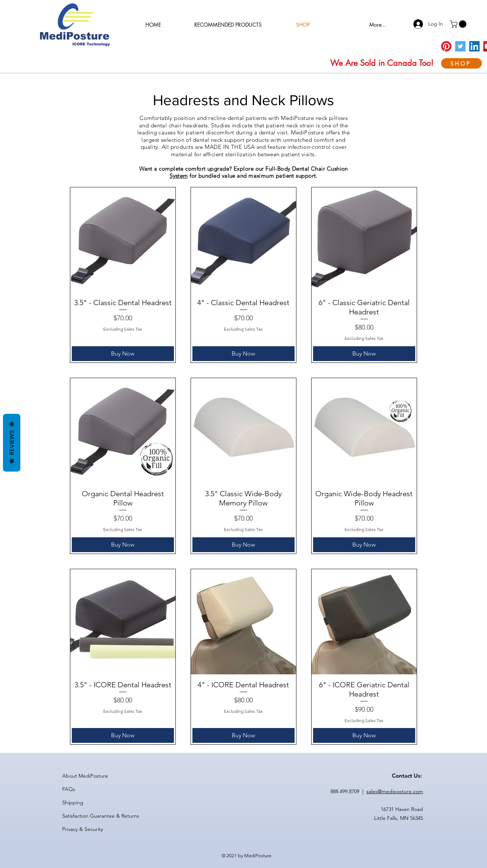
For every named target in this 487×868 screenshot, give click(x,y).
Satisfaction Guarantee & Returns (101, 816)
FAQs (69, 789)
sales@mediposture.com (395, 791)
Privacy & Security (83, 829)
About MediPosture (85, 776)
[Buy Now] (123, 354)
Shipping (73, 802)
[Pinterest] (446, 46)
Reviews (12, 443)
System (179, 176)
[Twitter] (460, 46)
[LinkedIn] (474, 46)
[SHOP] (461, 63)
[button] (459, 24)
